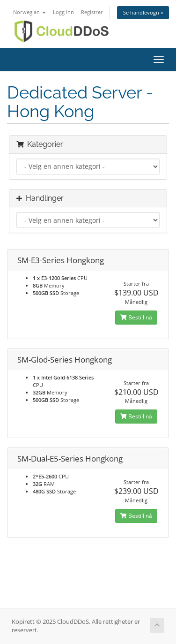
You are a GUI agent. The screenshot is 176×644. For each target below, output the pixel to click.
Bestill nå (136, 317)
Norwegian (29, 12)
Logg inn (63, 12)
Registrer (92, 12)
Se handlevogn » (143, 12)
